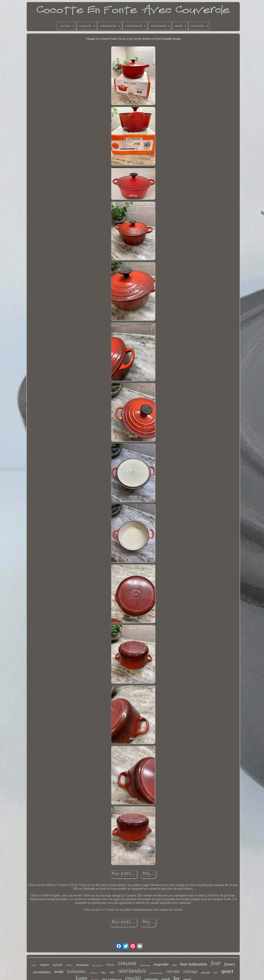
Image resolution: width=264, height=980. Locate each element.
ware (34, 965)
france (230, 964)
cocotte (173, 971)
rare (174, 965)
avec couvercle (97, 966)
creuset (127, 963)
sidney (69, 965)
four (216, 963)
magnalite (161, 964)
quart (227, 971)
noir (112, 972)
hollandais (76, 971)
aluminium (82, 965)
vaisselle (57, 965)
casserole (145, 965)
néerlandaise (42, 972)
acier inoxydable (156, 973)
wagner (44, 965)
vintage (190, 971)
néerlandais (132, 971)
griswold (205, 973)
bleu (104, 972)
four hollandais (194, 964)
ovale (59, 972)
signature (94, 973)
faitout (110, 965)
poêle (215, 973)
